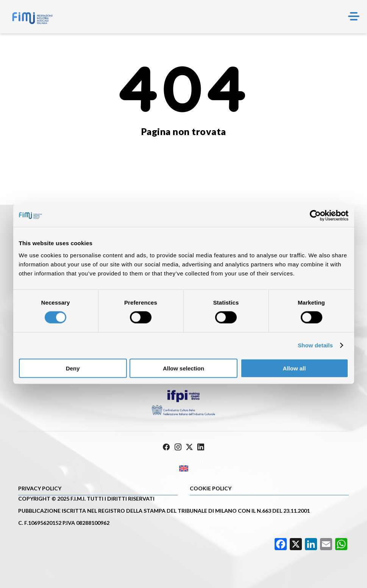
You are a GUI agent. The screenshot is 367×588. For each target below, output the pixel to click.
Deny (73, 368)
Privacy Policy (40, 488)
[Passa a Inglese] (183, 469)
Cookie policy (211, 488)
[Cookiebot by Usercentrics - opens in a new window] (315, 216)
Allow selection (183, 368)
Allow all (294, 368)
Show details (315, 345)
